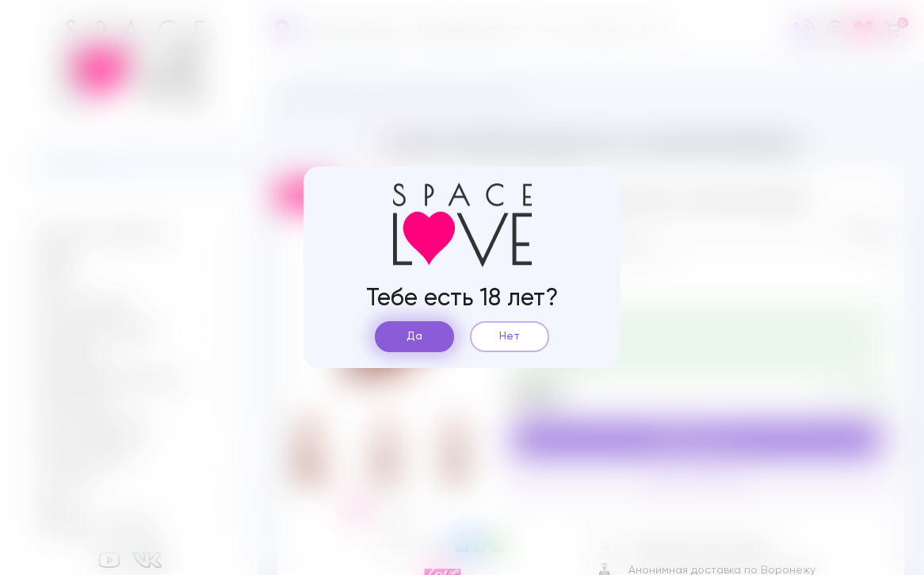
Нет (510, 336)
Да (414, 336)
